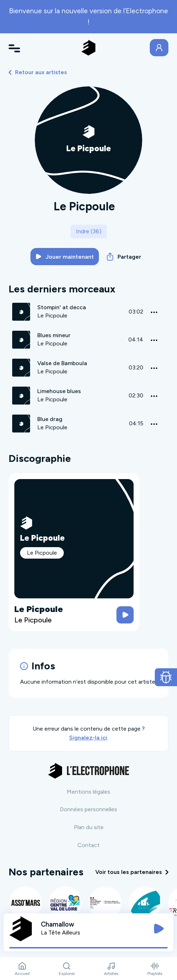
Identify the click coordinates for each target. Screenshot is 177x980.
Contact (88, 845)
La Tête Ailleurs (61, 933)
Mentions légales (88, 792)
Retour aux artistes (38, 72)
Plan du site (89, 827)
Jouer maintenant (65, 257)
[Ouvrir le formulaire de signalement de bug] (166, 677)
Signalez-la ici (88, 738)
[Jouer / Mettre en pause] (159, 929)
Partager (124, 257)
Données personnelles (88, 809)
